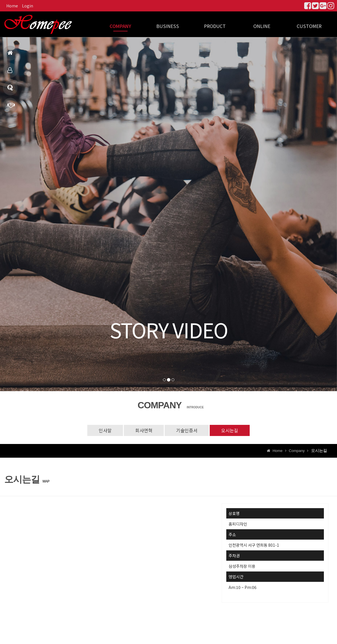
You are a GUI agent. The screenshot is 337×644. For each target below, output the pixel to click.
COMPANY (120, 26)
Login (28, 6)
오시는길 (230, 430)
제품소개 (10, 73)
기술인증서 (187, 430)
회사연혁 (144, 430)
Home (12, 6)
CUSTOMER (309, 26)
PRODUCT (215, 26)
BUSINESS (168, 26)
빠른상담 (11, 107)
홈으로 (10, 55)
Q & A (10, 90)
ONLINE (262, 26)
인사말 (105, 430)
